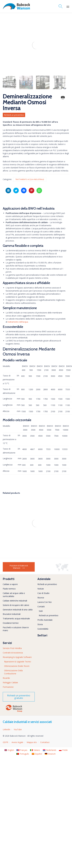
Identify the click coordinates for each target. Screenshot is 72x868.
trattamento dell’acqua (18, 322)
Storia (40, 624)
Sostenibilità (43, 629)
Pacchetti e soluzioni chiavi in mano (16, 629)
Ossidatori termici (11, 623)
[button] (19, 697)
